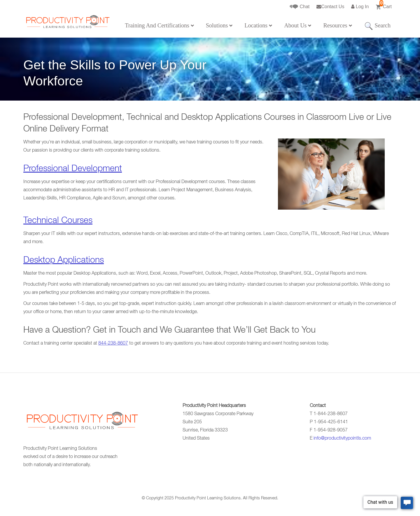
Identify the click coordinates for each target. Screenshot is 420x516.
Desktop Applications (64, 261)
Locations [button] (258, 25)
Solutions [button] (219, 25)
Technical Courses (58, 221)
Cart (384, 5)
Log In (360, 7)
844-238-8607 (113, 344)
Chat (300, 7)
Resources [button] (338, 25)
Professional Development (73, 169)
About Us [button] (298, 25)
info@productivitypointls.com (342, 439)
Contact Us (330, 7)
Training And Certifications (159, 25)
